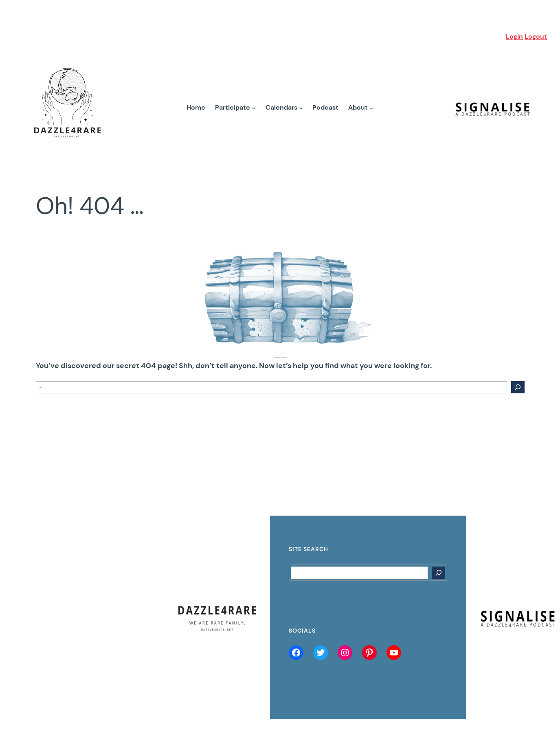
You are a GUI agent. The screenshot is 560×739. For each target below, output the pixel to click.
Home (196, 107)
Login (514, 36)
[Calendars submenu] (301, 108)
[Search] (518, 387)
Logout (536, 36)
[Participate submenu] (254, 108)
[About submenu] (371, 108)
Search (290, 564)
